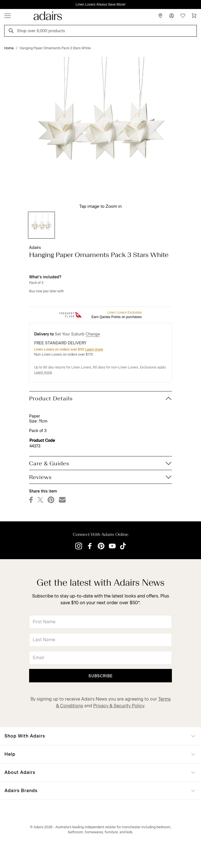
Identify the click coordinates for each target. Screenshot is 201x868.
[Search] (12, 32)
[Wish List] (183, 16)
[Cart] (194, 16)
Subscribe (101, 676)
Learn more (94, 349)
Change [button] (93, 334)
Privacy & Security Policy (119, 706)
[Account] (172, 16)
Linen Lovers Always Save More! (100, 4)
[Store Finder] (160, 16)
